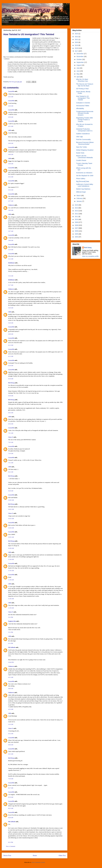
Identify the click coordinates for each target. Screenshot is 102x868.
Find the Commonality (83, 139)
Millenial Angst (81, 192)
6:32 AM (11, 734)
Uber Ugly (79, 137)
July (78, 68)
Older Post (62, 855)
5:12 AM (11, 259)
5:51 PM (11, 632)
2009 (77, 222)
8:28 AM (11, 818)
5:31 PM (11, 617)
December (80, 54)
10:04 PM (11, 662)
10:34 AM (11, 528)
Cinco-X (11, 437)
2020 (77, 42)
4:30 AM (11, 117)
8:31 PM (11, 842)
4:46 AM (11, 688)
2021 (77, 39)
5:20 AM (11, 308)
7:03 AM (11, 442)
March (79, 196)
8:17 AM (11, 788)
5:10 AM (11, 250)
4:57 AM (11, 201)
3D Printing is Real (82, 89)
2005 (77, 234)
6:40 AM (11, 745)
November (80, 56)
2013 (77, 211)
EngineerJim (12, 621)
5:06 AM (11, 210)
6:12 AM (11, 345)
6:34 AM (11, 379)
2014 (77, 208)
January (79, 201)
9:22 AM (11, 472)
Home (35, 855)
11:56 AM (11, 599)
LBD (10, 130)
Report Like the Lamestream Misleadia (84, 157)
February (80, 198)
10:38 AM (11, 548)
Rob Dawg (11, 383)
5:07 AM (11, 231)
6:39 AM (11, 396)
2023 (77, 34)
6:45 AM (11, 413)
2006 (77, 231)
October (79, 59)
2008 (77, 225)
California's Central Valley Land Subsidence (85, 185)
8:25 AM (11, 808)
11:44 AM (11, 580)
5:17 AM (11, 285)
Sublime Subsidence (83, 134)
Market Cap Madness (83, 189)
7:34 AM (11, 779)
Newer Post (7, 855)
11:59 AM (11, 608)
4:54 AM (11, 190)
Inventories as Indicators (84, 173)
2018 (77, 48)
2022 (77, 37)
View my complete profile (90, 256)
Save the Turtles (82, 147)
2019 (77, 45)
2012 (77, 214)
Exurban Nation (26, 10)
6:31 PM (11, 643)
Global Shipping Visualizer (85, 150)
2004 (77, 237)
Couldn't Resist (81, 160)
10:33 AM (11, 518)
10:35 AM (11, 537)
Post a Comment (11, 846)
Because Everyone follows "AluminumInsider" (85, 143)
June (78, 71)
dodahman (11, 263)
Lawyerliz (11, 91)
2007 (77, 228)
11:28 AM (11, 559)
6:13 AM (11, 356)
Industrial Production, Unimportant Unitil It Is (84, 130)
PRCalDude (12, 647)
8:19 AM (11, 797)
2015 (77, 205)
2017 (77, 51)
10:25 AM (11, 509)
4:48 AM (11, 143)
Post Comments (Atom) (38, 862)
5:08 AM (11, 240)
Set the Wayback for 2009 (85, 176)
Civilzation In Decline (83, 103)
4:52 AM (11, 177)
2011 (77, 217)
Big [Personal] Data (83, 181)
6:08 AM (11, 334)
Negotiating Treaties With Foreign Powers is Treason (84, 120)
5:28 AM (11, 323)
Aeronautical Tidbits (83, 106)
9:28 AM (11, 491)
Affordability (80, 108)
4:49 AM (11, 164)
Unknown (11, 205)
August (79, 65)
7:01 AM (11, 433)
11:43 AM (11, 571)
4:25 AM (11, 97)
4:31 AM (11, 126)
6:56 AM (11, 424)
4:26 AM (11, 106)
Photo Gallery (81, 179)
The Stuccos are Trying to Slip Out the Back (85, 85)
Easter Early (80, 153)
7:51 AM (11, 463)
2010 (77, 219)
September (80, 62)
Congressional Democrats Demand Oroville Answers (85, 113)
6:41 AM (11, 754)
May (78, 74)
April (78, 77)
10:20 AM (11, 500)
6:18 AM (11, 366)
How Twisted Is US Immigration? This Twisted (83, 98)
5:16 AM (11, 276)
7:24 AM (11, 453)
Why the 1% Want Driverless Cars (82, 80)
